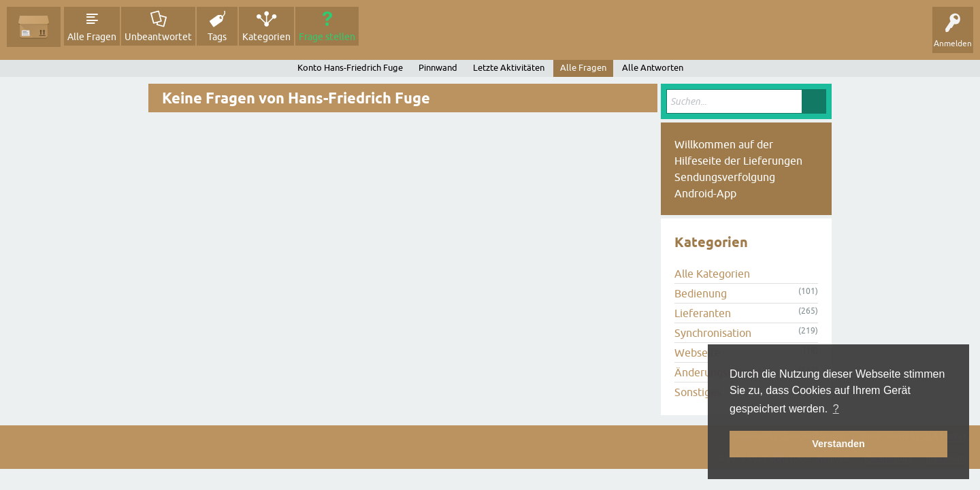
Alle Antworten (653, 68)
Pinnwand (438, 68)
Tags (217, 37)
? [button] (836, 409)
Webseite (698, 353)
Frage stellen (327, 37)
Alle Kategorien (712, 274)
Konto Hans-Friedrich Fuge (350, 68)
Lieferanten (703, 313)
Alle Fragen (92, 37)
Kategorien (266, 37)
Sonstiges (698, 392)
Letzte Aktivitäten (509, 68)
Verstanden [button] (838, 444)
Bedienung (701, 293)
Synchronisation (713, 333)
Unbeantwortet (158, 37)
